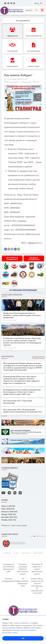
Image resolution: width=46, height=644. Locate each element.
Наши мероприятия (12, 295)
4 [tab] (36, 536)
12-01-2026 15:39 (11, 320)
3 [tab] (34, 536)
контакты (26, 553)
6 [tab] (39, 536)
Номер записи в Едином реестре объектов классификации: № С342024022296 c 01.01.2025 (37, 586)
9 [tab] (44, 536)
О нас (16, 553)
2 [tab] (33, 536)
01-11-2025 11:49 (11, 348)
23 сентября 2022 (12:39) (17, 79)
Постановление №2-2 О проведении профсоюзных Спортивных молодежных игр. (23, 411)
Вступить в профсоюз (12, 258)
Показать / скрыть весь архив (14, 525)
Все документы (13, 82)
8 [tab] (43, 536)
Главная (7, 553)
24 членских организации (23, 290)
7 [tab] (41, 536)
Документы (8, 356)
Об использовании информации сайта (23, 582)
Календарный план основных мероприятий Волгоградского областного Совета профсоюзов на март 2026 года (22, 392)
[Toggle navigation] (41, 10)
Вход (38, 3)
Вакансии (38, 553)
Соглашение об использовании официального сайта (9, 568)
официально (26, 82)
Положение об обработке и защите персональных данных (37, 569)
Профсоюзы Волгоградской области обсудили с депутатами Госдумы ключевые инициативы (22, 315)
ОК (23, 638)
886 (37, 82)
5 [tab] (38, 536)
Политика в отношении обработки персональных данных (23, 569)
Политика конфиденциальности (9, 580)
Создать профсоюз (34, 258)
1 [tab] (31, 536)
